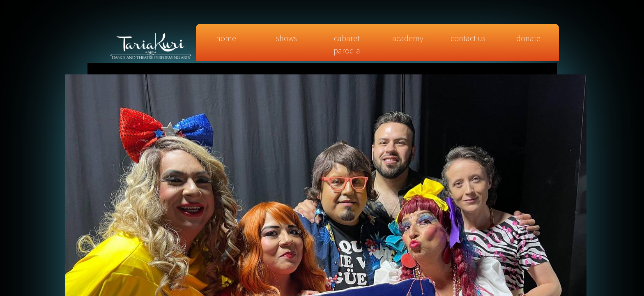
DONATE (528, 38)
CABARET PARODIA (347, 44)
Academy (408, 38)
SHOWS (286, 38)
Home (226, 38)
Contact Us (468, 38)
